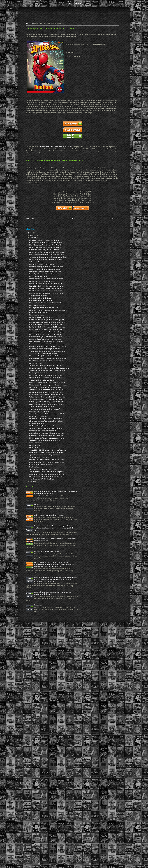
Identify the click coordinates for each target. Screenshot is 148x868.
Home (74, 11)
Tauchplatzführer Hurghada (41, 341)
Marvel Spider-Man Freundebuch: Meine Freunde (53, 30)
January (36, 652)
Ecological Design (38, 595)
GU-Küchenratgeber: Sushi (41, 364)
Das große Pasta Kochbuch (41, 548)
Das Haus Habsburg (39, 627)
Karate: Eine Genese (39, 454)
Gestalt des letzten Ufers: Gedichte (44, 346)
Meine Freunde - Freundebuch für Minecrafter (43, 700)
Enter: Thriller (37, 597)
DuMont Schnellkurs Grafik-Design (44, 343)
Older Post (111, 221)
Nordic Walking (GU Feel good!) (43, 541)
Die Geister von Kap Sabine (42, 307)
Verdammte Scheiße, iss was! (42, 613)
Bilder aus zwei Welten (40, 366)
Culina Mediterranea (39, 593)
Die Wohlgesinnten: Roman (41, 471)
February (36, 240)
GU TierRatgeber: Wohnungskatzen (44, 624)
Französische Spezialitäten (41, 353)
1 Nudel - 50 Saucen (39, 283)
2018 (33, 235)
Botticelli (40, 683)
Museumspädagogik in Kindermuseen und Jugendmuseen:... (40, 463)
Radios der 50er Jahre (40, 559)
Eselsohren (41, 841)
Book (35, 25)
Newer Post (33, 221)
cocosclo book (74, 4)
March (35, 238)
